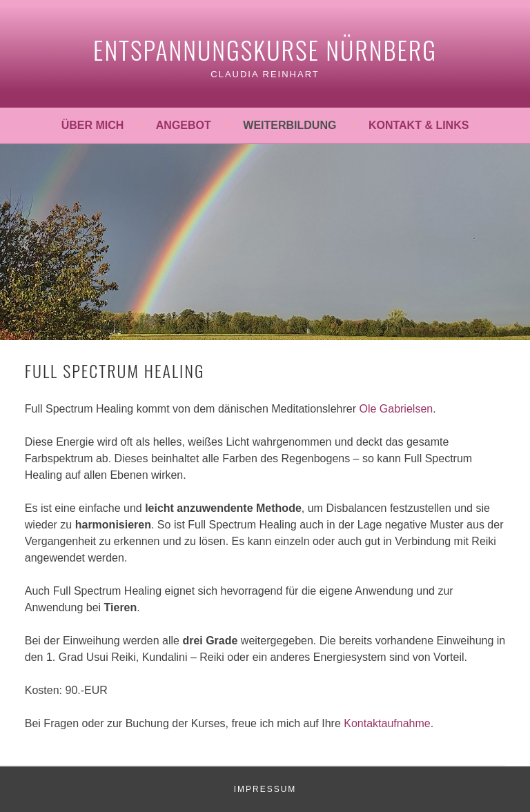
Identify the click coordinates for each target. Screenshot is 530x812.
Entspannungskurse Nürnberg (265, 49)
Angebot (184, 125)
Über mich (93, 125)
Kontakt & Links (419, 125)
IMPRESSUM (265, 789)
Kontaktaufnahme (387, 723)
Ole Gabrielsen (396, 409)
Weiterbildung (289, 125)
